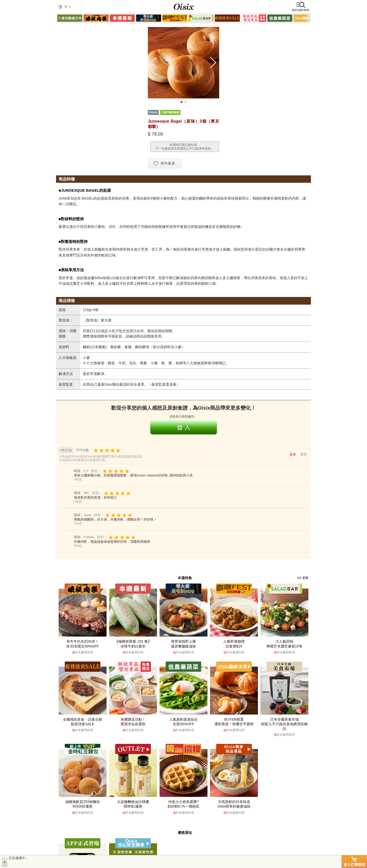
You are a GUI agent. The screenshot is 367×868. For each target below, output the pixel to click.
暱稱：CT (82, 471)
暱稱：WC (82, 493)
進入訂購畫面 (354, 862)
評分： (111, 471)
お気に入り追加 (165, 163)
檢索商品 (301, 7)
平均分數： (99, 450)
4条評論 (66, 450)
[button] (154, 63)
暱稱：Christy (84, 537)
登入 (66, 7)
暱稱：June (83, 515)
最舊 (304, 454)
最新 (293, 454)
